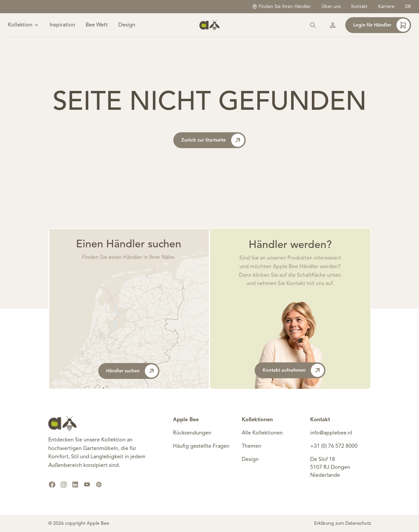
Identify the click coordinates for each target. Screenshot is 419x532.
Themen (251, 446)
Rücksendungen (192, 433)
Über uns (331, 7)
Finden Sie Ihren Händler (281, 7)
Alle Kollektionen (262, 433)
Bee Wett (97, 25)
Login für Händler (381, 25)
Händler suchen (132, 371)
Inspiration (62, 25)
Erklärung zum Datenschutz (343, 523)
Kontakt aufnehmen (293, 370)
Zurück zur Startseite (213, 140)
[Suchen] (313, 25)
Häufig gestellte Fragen (201, 446)
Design (127, 25)
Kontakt (359, 7)
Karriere (386, 7)
